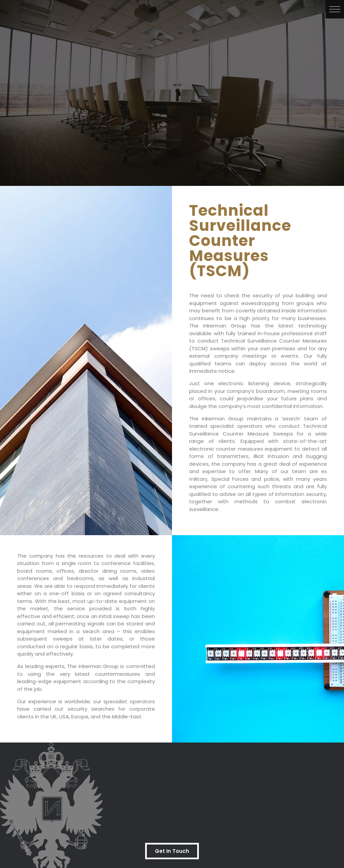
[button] (335, 9)
